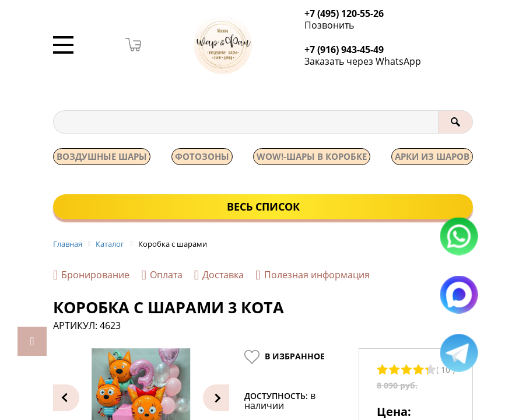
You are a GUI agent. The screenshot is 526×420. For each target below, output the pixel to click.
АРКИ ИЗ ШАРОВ (432, 157)
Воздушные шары (102, 157)
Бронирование (91, 276)
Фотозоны (202, 157)
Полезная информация (312, 276)
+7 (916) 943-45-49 (348, 50)
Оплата (162, 276)
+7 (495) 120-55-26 (348, 14)
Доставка (219, 276)
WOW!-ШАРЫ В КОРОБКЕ (312, 157)
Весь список (263, 207)
